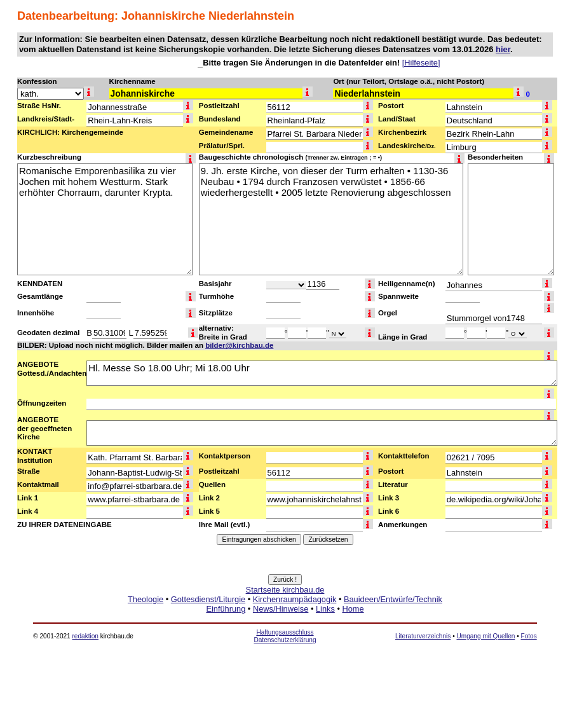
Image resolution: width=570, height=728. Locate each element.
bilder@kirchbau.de (239, 345)
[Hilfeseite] (421, 63)
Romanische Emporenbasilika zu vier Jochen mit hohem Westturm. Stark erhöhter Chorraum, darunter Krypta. (105, 219)
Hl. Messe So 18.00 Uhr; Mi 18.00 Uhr (322, 373)
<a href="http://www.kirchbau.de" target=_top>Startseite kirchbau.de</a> (285, 614)
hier (503, 49)
